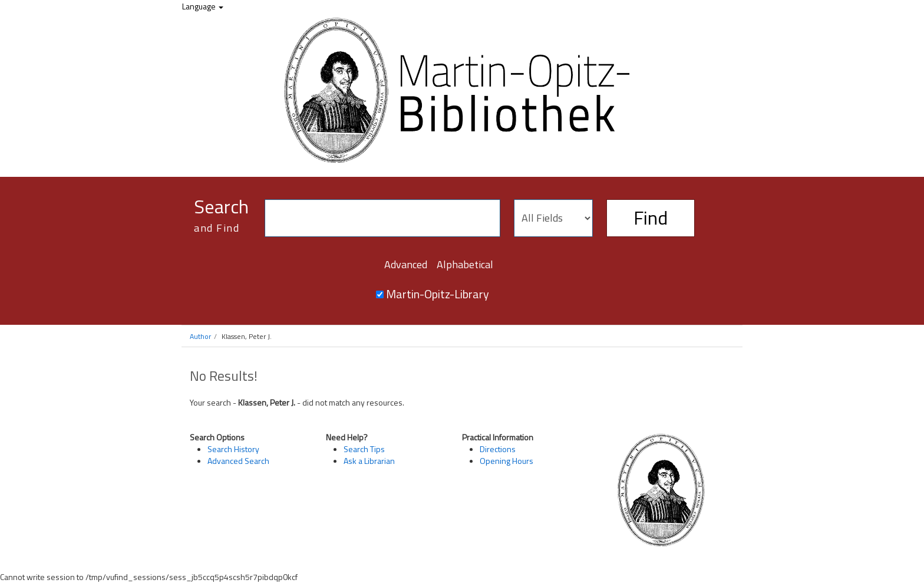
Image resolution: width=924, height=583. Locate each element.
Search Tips (364, 449)
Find (651, 218)
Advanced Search (238, 461)
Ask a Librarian (369, 461)
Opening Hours (506, 461)
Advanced (406, 264)
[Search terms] (382, 218)
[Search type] (553, 218)
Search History (233, 449)
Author (200, 336)
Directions (498, 449)
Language (203, 6)
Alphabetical (465, 264)
